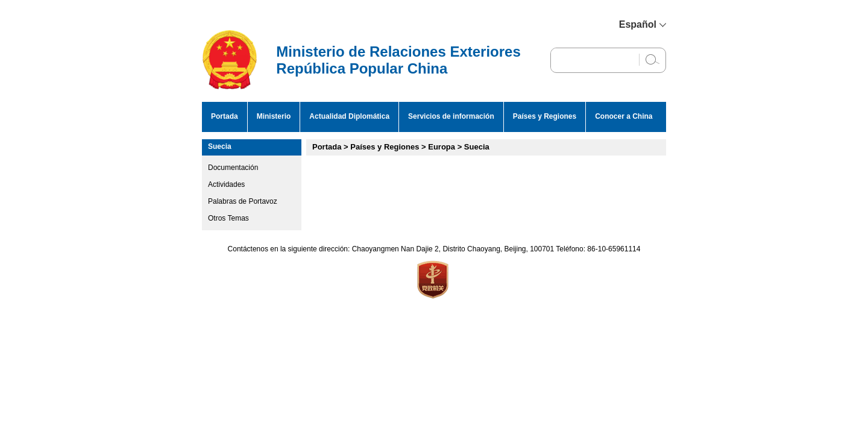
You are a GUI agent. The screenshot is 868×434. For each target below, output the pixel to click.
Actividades (226, 184)
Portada (225, 116)
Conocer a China (624, 116)
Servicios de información (451, 116)
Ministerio (274, 116)
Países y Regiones (545, 116)
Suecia (220, 146)
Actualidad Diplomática (349, 116)
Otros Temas (228, 218)
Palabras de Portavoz (243, 201)
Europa (442, 147)
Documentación (233, 168)
